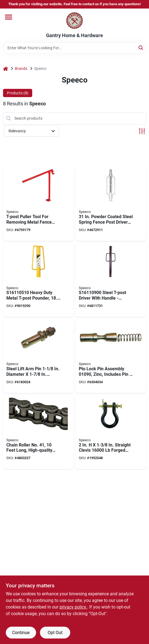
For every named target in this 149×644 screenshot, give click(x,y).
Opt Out (55, 633)
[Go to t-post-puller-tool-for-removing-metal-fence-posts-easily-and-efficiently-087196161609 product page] (38, 204)
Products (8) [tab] (18, 93)
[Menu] (9, 17)
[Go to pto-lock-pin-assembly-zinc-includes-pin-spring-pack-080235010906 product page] (111, 356)
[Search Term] (75, 48)
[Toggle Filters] (142, 131)
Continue (21, 633)
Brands (21, 68)
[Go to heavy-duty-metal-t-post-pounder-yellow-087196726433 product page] (38, 280)
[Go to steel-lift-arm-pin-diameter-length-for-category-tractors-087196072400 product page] (38, 356)
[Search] (141, 47)
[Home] (6, 69)
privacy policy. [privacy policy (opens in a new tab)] (73, 607)
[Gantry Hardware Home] (75, 21)
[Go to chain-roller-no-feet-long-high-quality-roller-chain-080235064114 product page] (38, 432)
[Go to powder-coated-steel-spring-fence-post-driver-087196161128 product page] (111, 204)
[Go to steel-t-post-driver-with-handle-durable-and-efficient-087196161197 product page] (111, 280)
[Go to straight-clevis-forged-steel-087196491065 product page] (111, 432)
